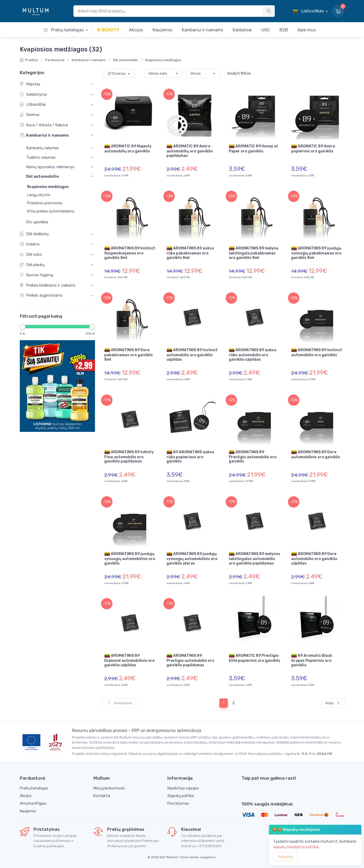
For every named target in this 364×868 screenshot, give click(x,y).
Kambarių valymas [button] (42, 148)
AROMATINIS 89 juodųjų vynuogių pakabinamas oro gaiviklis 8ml (316, 253)
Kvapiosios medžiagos (163, 60)
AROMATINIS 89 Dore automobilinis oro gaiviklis (316, 454)
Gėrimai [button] (30, 115)
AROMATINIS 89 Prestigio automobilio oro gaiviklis (253, 457)
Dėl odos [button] (31, 255)
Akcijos (26, 796)
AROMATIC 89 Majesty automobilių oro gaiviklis (128, 148)
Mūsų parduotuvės (109, 788)
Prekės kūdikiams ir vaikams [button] (48, 285)
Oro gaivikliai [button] (34, 222)
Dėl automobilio (126, 60)
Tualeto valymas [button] (41, 157)
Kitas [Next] (333, 703)
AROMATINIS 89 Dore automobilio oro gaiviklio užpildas (314, 558)
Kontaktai (102, 796)
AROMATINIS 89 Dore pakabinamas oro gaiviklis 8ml (129, 355)
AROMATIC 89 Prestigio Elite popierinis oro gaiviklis (255, 658)
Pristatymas (178, 804)
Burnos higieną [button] (36, 275)
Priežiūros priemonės (45, 203)
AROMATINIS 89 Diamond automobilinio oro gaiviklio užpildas (129, 660)
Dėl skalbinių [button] (34, 234)
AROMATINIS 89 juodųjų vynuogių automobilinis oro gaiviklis (130, 558)
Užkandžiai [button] (33, 105)
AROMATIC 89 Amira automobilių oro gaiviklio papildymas (190, 151)
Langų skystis (39, 195)
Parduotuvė (55, 60)
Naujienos (28, 811)
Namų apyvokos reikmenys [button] (50, 167)
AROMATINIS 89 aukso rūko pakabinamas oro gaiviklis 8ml (190, 253)
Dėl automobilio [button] (42, 177)
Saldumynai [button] (33, 95)
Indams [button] (30, 244)
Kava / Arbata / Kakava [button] (44, 125)
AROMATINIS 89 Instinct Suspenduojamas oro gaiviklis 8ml (130, 253)
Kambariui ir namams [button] (44, 135)
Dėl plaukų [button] (32, 265)
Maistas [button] (30, 84)
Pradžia (29, 60)
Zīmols (196, 73)
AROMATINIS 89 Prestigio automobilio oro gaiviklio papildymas (190, 660)
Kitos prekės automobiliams (51, 211)
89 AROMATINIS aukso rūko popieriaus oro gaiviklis (190, 457)
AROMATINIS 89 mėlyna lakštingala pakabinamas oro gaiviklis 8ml (254, 253)
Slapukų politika (181, 796)
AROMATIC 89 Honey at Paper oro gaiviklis (254, 148)
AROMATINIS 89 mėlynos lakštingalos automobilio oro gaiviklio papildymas (255, 558)
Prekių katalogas (64, 30)
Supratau (285, 857)
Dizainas (117, 73)
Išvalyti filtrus (239, 73)
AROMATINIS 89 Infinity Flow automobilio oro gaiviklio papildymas (129, 457)
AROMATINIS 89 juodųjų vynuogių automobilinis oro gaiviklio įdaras (192, 558)
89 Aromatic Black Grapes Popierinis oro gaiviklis (312, 660)
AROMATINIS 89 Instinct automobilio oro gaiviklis (317, 352)
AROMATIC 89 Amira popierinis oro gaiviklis (313, 148)
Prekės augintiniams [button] (41, 296)
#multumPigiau (33, 804)
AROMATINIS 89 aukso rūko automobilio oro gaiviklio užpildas (253, 355)
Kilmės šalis (158, 73)
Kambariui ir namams (89, 60)
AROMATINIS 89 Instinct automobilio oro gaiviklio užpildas (192, 355)
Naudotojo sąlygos (183, 788)
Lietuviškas (309, 11)
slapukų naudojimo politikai (296, 847)
